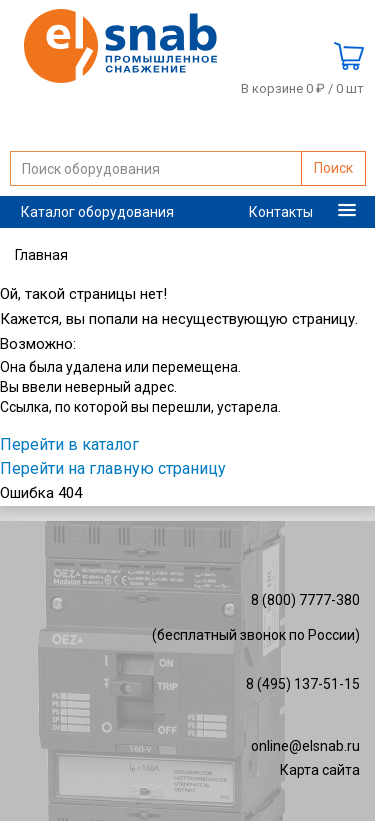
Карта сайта (320, 770)
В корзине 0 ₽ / (302, 89)
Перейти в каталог (69, 444)
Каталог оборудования (97, 212)
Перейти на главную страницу (113, 468)
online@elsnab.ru (305, 746)
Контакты (281, 212)
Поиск (333, 168)
